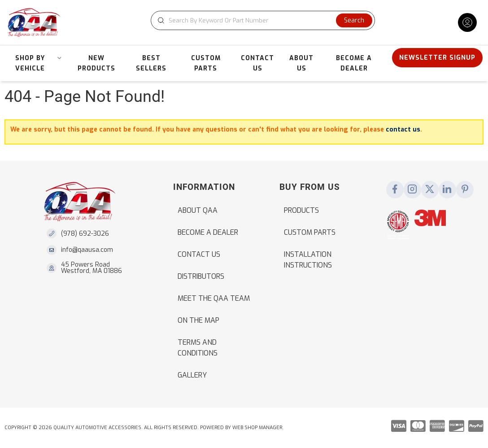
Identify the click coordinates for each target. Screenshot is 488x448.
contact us (403, 130)
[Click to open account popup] (467, 22)
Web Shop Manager (257, 428)
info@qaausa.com (87, 250)
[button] (263, 20)
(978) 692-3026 (85, 234)
